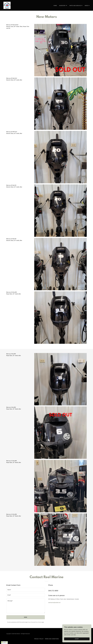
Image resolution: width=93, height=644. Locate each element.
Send (26, 617)
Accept (77, 639)
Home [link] (55, 6)
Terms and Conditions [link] (52, 639)
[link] (7, 5)
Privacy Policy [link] (30, 622)
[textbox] (26, 590)
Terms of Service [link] (38, 622)
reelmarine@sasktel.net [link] (54, 603)
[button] (63, 6)
